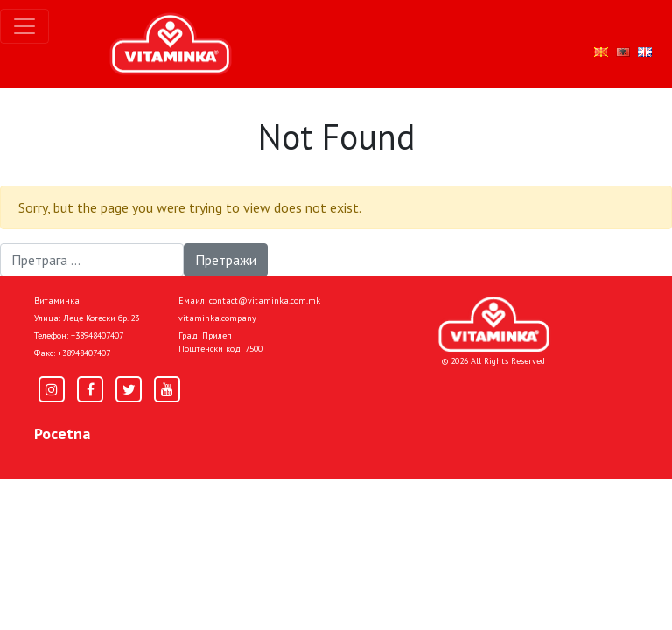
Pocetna (62, 434)
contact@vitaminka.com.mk (265, 301)
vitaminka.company (217, 318)
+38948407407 (97, 336)
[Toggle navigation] (24, 26)
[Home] (494, 324)
